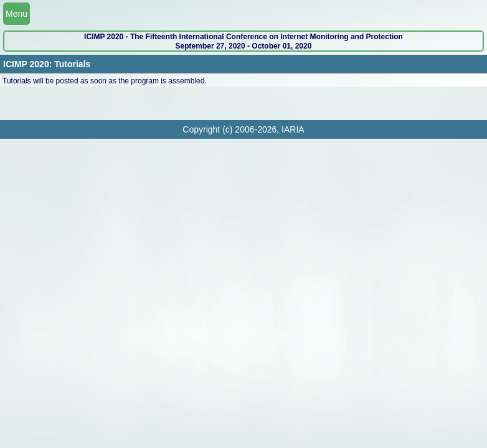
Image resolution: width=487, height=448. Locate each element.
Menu (17, 14)
